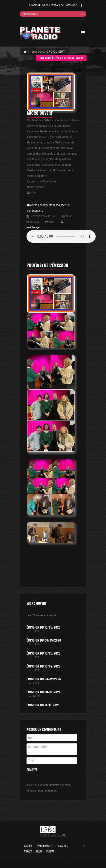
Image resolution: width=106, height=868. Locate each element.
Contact (51, 851)
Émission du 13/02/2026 (43, 666)
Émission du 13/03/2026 (43, 653)
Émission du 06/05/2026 (44, 640)
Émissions (62, 846)
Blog (39, 851)
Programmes (45, 846)
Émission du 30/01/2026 (44, 692)
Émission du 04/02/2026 (44, 679)
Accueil (28, 846)
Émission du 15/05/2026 (43, 627)
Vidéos (28, 851)
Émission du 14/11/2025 (43, 705)
